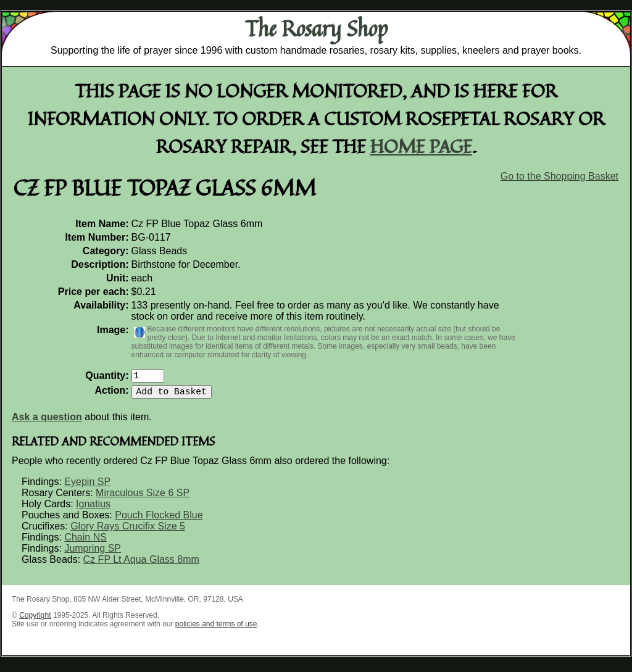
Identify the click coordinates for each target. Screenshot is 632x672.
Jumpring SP (93, 553)
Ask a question (47, 422)
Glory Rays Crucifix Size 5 (128, 531)
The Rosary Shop (316, 28)
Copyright (35, 620)
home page (421, 146)
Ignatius (93, 509)
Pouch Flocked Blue (159, 520)
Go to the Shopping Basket (559, 176)
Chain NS (85, 542)
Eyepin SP (87, 487)
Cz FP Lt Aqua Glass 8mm (141, 564)
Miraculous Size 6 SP (143, 498)
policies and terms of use (216, 629)
